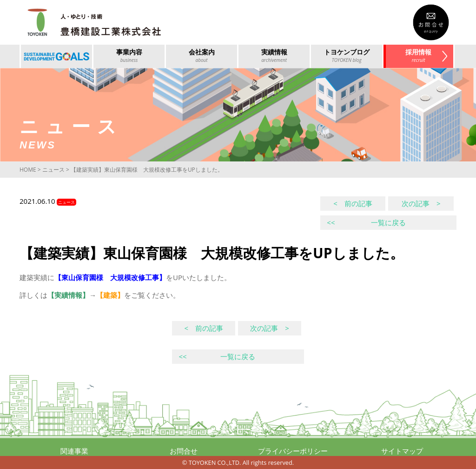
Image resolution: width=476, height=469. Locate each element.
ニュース (53, 170)
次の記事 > (421, 203)
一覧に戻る (366, 222)
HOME (28, 170)
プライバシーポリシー (293, 451)
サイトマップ (402, 451)
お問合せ (184, 451)
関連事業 (74, 451)
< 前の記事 (353, 203)
